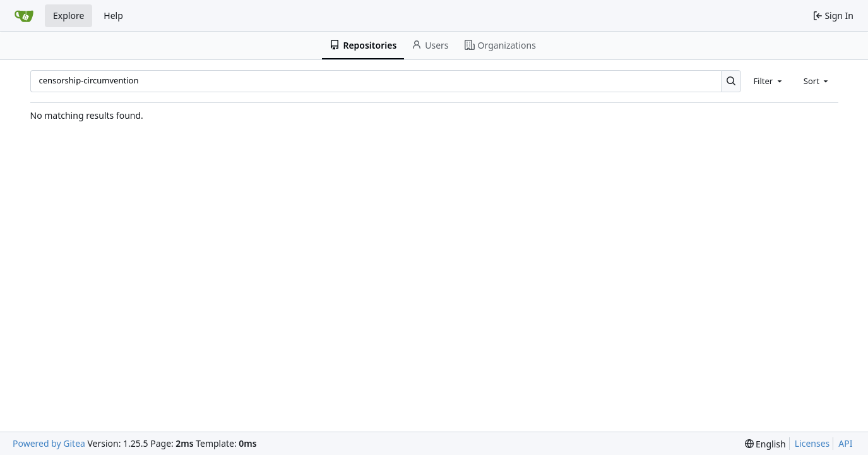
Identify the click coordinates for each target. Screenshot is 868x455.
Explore (68, 15)
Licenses (812, 443)
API (845, 443)
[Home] (24, 16)
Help (113, 15)
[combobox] (768, 81)
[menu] (765, 444)
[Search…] (731, 81)
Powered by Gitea (49, 443)
